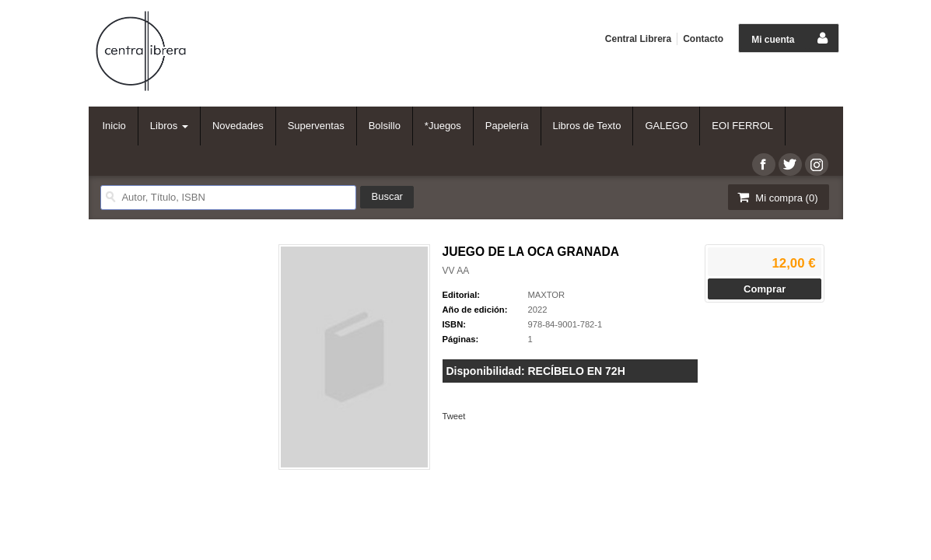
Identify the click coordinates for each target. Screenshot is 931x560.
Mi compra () (777, 197)
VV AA (456, 271)
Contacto (703, 39)
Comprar (765, 289)
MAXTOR (547, 295)
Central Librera (638, 39)
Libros (169, 126)
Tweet (454, 416)
